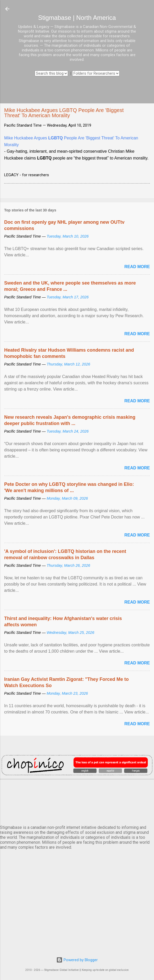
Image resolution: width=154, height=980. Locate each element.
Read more (137, 267)
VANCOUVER (77, 801)
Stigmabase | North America (77, 18)
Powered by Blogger (77, 960)
